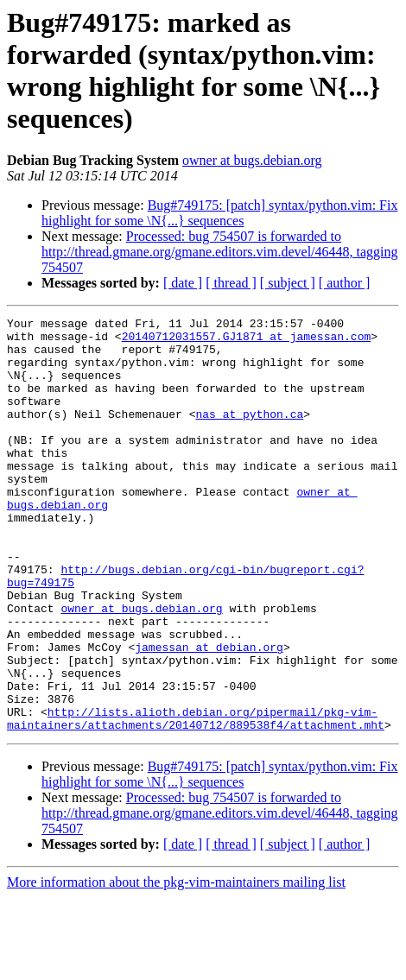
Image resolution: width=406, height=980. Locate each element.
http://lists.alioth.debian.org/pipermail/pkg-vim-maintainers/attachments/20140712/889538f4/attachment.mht (196, 800)
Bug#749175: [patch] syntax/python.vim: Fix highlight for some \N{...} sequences (219, 213)
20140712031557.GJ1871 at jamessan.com (247, 341)
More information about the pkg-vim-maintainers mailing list (176, 965)
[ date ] (183, 283)
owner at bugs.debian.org (252, 160)
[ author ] (345, 283)
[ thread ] (231, 283)
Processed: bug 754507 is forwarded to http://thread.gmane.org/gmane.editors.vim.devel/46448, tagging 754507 (220, 252)
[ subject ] (288, 283)
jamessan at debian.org (209, 714)
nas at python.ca (249, 434)
